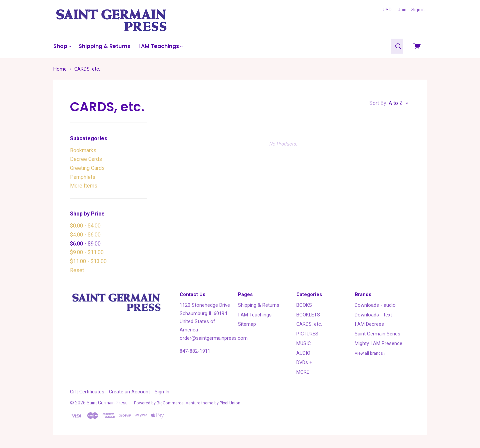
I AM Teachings (160, 46)
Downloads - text (373, 315)
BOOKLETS (308, 315)
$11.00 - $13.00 (88, 261)
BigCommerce (170, 403)
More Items (84, 186)
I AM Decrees (369, 324)
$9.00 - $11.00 (87, 252)
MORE (303, 372)
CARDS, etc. (309, 324)
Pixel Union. (230, 403)
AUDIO (303, 353)
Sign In (162, 392)
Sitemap (247, 324)
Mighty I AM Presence (378, 343)
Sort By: (378, 103)
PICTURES (307, 334)
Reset (77, 270)
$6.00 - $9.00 (85, 244)
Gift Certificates (87, 392)
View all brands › (370, 353)
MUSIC (303, 343)
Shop (62, 46)
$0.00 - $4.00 (85, 226)
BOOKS (304, 305)
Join (402, 10)
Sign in (418, 10)
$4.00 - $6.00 (85, 235)
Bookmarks (83, 150)
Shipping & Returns (104, 46)
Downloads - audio (375, 305)
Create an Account (129, 392)
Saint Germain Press (107, 403)
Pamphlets (83, 177)
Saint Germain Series (377, 334)
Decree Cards (86, 159)
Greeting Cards (87, 168)
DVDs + (304, 362)
